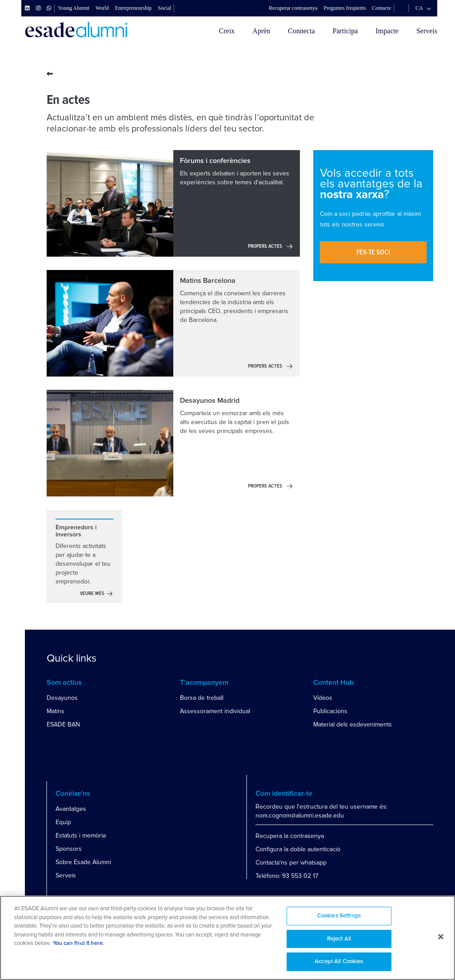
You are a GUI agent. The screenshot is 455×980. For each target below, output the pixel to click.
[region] (227, 938)
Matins (56, 711)
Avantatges (71, 809)
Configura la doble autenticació (298, 849)
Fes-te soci (373, 252)
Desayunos (62, 698)
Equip (63, 822)
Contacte (381, 8)
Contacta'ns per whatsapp (291, 863)
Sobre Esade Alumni (83, 862)
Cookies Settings (339, 916)
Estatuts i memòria (81, 835)
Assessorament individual (215, 711)
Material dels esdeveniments (353, 724)
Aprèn (261, 31)
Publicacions (330, 711)
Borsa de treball (202, 698)
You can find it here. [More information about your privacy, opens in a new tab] (78, 943)
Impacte (387, 31)
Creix (227, 31)
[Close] (441, 937)
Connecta (301, 31)
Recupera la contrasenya (290, 836)
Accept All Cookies (339, 962)
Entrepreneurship (134, 8)
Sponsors (69, 849)
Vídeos (323, 698)
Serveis (427, 31)
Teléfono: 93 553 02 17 (287, 876)
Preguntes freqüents (345, 8)
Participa (345, 31)
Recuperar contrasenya (293, 8)
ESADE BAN (63, 724)
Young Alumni (74, 8)
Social (164, 8)
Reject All (339, 939)
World (102, 8)
